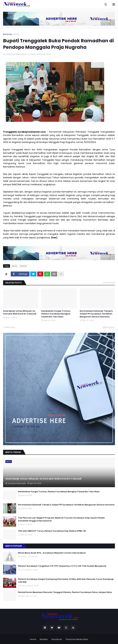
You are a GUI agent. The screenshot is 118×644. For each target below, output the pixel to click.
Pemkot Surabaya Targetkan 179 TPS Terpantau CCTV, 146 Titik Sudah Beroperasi (62, 566)
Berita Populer (14, 546)
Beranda (7, 34)
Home (33, 639)
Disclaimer (57, 639)
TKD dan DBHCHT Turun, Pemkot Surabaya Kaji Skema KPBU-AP (52, 531)
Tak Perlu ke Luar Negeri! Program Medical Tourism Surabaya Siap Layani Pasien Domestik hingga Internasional (61, 519)
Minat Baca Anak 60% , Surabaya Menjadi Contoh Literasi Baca (52, 553)
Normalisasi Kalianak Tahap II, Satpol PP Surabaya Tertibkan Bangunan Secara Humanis (96, 314)
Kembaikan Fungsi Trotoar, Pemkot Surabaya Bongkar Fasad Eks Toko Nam (56, 314)
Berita (17, 34)
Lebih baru (10, 327)
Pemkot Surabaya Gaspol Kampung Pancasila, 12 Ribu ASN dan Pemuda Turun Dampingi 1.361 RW (66, 581)
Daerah (23, 266)
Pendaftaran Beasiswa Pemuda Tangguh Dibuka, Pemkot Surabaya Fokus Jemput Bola (65, 592)
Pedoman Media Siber (77, 639)
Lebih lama (108, 327)
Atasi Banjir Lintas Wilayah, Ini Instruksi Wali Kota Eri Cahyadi (20, 312)
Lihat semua (109, 283)
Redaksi (44, 639)
